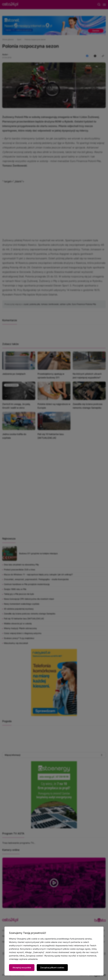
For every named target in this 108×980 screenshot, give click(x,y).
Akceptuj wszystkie (22, 968)
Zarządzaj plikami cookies (52, 968)
